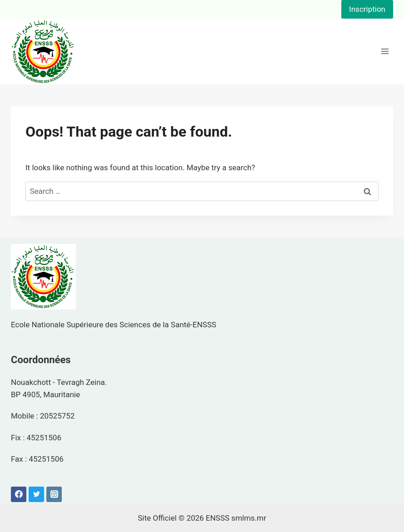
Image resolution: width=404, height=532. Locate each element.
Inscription (367, 9)
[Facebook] (19, 494)
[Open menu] (385, 52)
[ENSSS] (43, 52)
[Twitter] (36, 494)
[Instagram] (54, 494)
